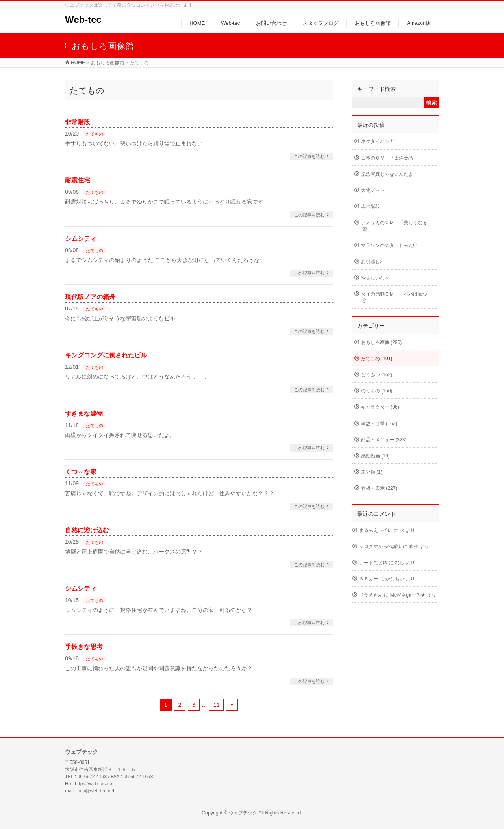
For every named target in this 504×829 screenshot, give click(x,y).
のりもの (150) (377, 391)
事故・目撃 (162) (379, 424)
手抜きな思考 (84, 647)
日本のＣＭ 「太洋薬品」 (389, 158)
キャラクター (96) (380, 407)
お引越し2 (372, 262)
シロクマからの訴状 (380, 546)
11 (217, 705)
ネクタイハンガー (380, 141)
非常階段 (78, 122)
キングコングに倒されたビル (106, 355)
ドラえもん (371, 595)
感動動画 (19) (375, 456)
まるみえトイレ (376, 530)
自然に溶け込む (87, 530)
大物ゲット (373, 190)
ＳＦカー (369, 579)
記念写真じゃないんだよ (387, 174)
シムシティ (81, 239)
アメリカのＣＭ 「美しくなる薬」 (394, 226)
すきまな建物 (84, 414)
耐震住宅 (78, 180)
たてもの (94, 134)
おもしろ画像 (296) (381, 342)
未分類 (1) (372, 472)
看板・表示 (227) (379, 488)
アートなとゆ (373, 563)
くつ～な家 (81, 472)
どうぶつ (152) (377, 375)
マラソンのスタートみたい (389, 245)
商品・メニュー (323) (384, 440)
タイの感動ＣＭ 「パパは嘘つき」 (394, 297)
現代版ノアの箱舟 (90, 297)
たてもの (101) (377, 359)
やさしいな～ (375, 278)
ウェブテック (243, 813)
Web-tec (83, 20)
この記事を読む (309, 156)
